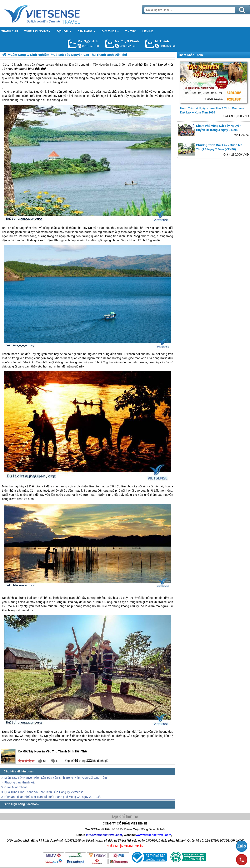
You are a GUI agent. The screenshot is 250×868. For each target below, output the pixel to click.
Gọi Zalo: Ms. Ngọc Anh (72, 44)
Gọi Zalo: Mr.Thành (150, 44)
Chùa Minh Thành (16, 787)
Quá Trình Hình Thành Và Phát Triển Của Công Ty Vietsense (44, 792)
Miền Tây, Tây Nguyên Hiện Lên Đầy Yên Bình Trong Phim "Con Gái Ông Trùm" (56, 778)
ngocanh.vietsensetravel (79, 46)
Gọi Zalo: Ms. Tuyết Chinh (110, 44)
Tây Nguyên (36, 92)
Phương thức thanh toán (20, 782)
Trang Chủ (52, 14)
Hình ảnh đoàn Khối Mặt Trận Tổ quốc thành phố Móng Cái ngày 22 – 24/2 (53, 797)
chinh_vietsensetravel (117, 46)
